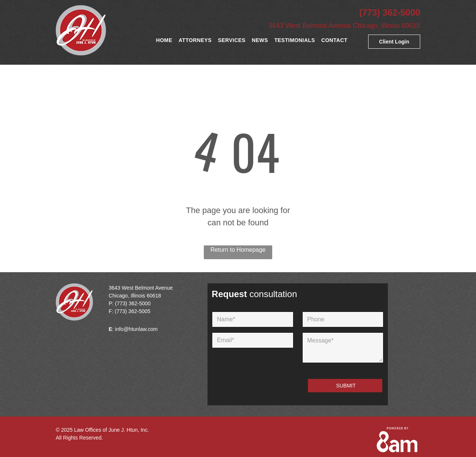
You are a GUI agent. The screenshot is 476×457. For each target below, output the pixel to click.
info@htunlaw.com (136, 329)
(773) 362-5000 (390, 12)
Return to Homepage (238, 250)
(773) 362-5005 (133, 311)
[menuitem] (166, 40)
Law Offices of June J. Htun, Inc (111, 430)
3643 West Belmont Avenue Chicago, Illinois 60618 (344, 26)
